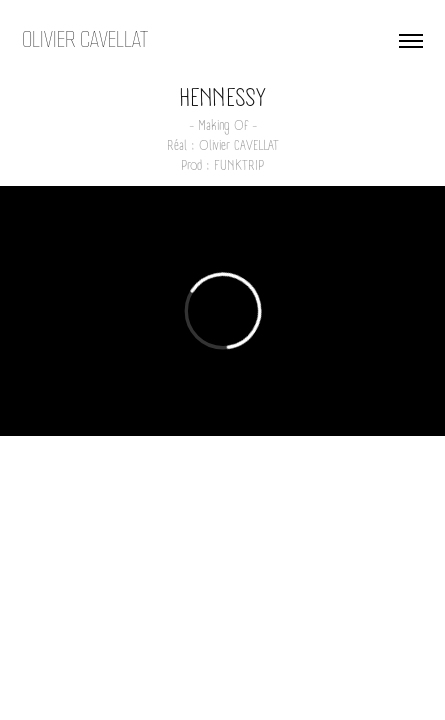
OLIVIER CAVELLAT (85, 40)
